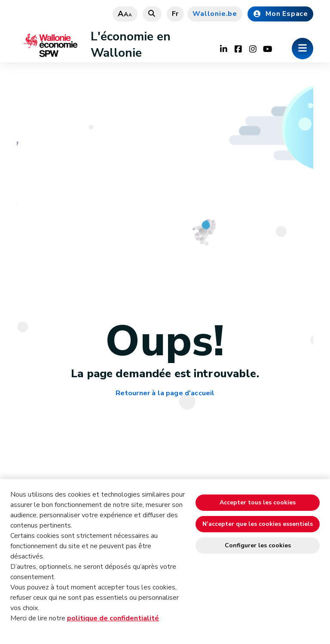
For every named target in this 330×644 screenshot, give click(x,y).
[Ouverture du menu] (302, 49)
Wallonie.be (215, 14)
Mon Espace (280, 14)
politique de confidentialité (113, 618)
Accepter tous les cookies (258, 502)
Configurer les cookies (258, 545)
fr (176, 14)
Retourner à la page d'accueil (165, 393)
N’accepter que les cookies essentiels (258, 524)
